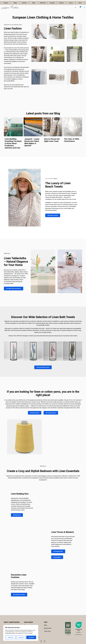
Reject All (21, 637)
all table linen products (14, 288)
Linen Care (47, 631)
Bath (34, 3)
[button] (80, 7)
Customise (10, 637)
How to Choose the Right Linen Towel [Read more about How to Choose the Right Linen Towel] (52, 140)
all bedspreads (58, 551)
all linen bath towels (43, 367)
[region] (21, 633)
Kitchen (24, 3)
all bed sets (17, 515)
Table (15, 3)
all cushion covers (19, 595)
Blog (46, 625)
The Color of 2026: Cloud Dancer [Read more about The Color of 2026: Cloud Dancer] (72, 140)
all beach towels (53, 215)
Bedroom (43, 3)
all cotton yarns (51, 413)
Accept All (31, 637)
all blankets (57, 557)
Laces (71, 3)
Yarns (80, 3)
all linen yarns (35, 413)
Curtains (52, 3)
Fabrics (62, 3)
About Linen (48, 628)
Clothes (6, 3)
